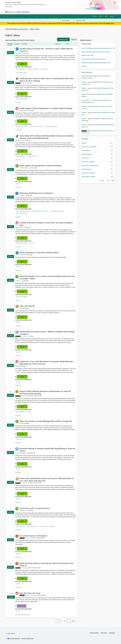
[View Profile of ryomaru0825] (85, 100)
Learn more (9, 6)
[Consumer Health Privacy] (27, 638)
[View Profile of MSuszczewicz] (19, 227)
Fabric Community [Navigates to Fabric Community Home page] (23, 12)
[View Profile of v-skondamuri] (24, 483)
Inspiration (41, 12)
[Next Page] (77, 620)
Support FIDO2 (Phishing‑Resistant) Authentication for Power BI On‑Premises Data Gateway (45, 392)
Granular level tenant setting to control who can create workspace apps (46, 224)
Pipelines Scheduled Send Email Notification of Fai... (96, 63)
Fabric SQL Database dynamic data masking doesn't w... (97, 48)
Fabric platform (45, 69)
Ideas (48, 12)
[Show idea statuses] (71, 44)
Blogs (63, 12)
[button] (63, 39)
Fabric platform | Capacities (23, 211)
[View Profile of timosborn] (85, 106)
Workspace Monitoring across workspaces (36, 193)
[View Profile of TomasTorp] (22, 255)
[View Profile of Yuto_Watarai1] (24, 336)
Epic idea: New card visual (30, 593)
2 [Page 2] (61, 621)
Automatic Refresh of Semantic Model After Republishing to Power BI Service (47, 450)
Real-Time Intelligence (22, 213)
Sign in (101, 16)
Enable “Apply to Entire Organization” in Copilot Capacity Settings (46, 108)
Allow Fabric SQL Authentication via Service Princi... (96, 52)
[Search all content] (95, 20)
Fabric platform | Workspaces (57, 211)
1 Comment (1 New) (21, 73)
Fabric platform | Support (51, 126)
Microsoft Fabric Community (16, 29)
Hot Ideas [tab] (10, 44)
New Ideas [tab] (24, 44)
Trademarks (112, 633)
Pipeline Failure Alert (88, 55)
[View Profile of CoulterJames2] (23, 168)
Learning (69, 12)
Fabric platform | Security (36, 126)
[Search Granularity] (68, 20)
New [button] (22, 64)
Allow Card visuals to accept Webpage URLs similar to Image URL (46, 421)
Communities (55, 12)
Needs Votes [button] (22, 606)
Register (94, 16)
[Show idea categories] (60, 44)
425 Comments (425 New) (22, 615)
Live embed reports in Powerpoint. (33, 536)
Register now (110, 23)
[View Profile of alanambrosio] (23, 110)
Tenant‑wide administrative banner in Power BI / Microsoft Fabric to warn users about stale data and (47, 479)
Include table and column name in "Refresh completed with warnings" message (47, 333)
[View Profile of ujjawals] (22, 423)
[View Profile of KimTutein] (22, 510)
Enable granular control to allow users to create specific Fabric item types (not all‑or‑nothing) (46, 80)
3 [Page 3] (65, 621)
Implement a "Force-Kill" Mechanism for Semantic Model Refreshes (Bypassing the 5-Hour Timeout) (46, 363)
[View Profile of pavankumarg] (24, 396)
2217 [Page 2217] (74, 621)
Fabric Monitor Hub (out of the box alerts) (94, 59)
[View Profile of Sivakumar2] (18, 453)
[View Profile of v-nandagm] (24, 568)
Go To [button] (112, 16)
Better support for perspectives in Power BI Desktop (41, 165)
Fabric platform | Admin (22, 99)
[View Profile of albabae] (84, 94)
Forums (33, 12)
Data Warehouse (86, 169)
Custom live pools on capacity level (34, 508)
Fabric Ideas (35, 29)
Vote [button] (11, 53)
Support (76, 12)
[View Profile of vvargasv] (23, 83)
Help (106, 16)
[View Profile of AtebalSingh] (18, 366)
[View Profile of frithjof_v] (22, 195)
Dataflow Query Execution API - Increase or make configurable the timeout (46, 50)
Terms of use (104, 633)
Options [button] (73, 39)
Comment (18, 102)
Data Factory (85, 158)
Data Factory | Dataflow (33, 69)
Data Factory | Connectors (89, 147)
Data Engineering (21, 69)
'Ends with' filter (26, 306)
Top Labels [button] (85, 139)
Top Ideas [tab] (17, 44)
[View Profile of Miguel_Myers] (28, 595)
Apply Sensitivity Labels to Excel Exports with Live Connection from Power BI (46, 564)
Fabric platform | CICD (33, 156)
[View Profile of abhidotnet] (18, 140)
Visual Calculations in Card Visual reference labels (39, 252)
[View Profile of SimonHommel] (86, 76)
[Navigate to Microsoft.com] (10, 12)
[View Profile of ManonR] (22, 308)
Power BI (18, 184)
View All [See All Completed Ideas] (84, 66)
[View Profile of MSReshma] (28, 538)
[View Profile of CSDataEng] (18, 53)
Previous (102, 180)
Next (113, 180)
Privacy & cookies (94, 633)
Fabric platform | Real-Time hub (40, 211)
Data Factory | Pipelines (22, 297)
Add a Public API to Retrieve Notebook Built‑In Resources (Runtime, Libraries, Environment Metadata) (47, 137)
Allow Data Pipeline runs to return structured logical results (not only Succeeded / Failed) (47, 277)
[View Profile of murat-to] (18, 281)
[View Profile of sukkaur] (89, 131)
